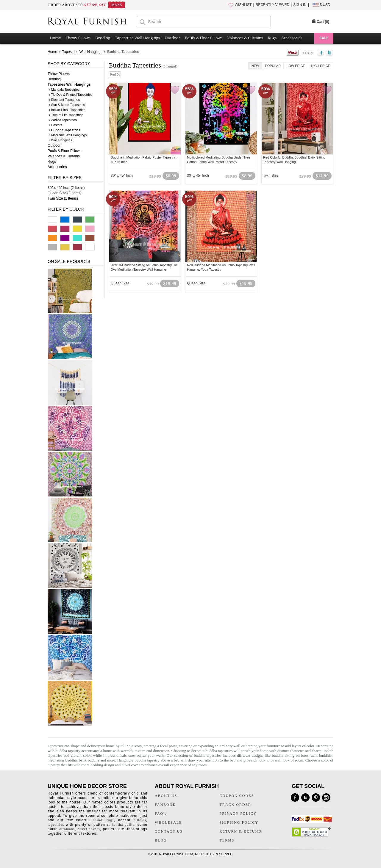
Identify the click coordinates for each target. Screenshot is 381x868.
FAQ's (161, 814)
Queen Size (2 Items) (64, 193)
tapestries (56, 825)
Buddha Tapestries (123, 52)
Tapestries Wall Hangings (137, 38)
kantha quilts (123, 825)
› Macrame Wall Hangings (68, 135)
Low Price (296, 66)
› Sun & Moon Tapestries (67, 105)
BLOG (161, 840)
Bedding (103, 38)
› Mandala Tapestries (64, 90)
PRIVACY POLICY (238, 814)
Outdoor (173, 38)
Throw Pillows (78, 38)
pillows (140, 820)
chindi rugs (103, 820)
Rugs (272, 38)
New (255, 66)
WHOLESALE (168, 822)
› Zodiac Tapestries (63, 120)
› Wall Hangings (61, 140)
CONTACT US (169, 831)
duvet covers (89, 829)
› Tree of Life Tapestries (66, 115)
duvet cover (131, 765)
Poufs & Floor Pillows (204, 38)
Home (56, 38)
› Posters (56, 125)
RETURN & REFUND (241, 831)
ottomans (67, 829)
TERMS (227, 840)
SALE (324, 38)
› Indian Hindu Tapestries (67, 110)
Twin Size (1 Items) (63, 198)
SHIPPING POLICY (239, 822)
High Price (321, 66)
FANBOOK (165, 805)
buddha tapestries (219, 751)
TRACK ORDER (235, 805)
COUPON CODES (237, 796)
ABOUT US (166, 796)
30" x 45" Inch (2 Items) (66, 188)
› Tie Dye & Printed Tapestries (71, 95)
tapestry (54, 765)
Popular (273, 66)
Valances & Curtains (245, 38)
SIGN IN (300, 5)
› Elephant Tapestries (64, 100)
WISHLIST (243, 5)
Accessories (292, 38)
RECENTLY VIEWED (273, 5)
